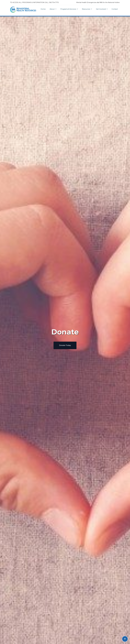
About (52, 9)
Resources (86, 9)
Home (43, 9)
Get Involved (101, 9)
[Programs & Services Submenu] (78, 9)
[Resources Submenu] (92, 9)
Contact (115, 9)
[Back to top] (125, 639)
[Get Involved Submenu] (108, 9)
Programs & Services (68, 9)
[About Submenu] (56, 9)
